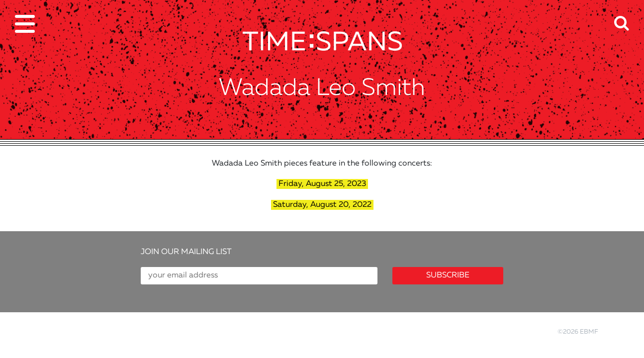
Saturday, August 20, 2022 (322, 205)
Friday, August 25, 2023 (322, 184)
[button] (629, 17)
